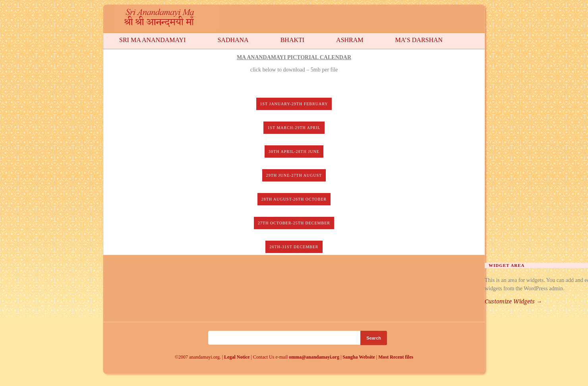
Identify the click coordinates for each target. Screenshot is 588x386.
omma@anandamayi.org (315, 357)
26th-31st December (294, 247)
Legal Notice (237, 357)
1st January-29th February (294, 104)
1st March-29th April (294, 128)
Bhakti (292, 40)
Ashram (350, 40)
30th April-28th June (294, 152)
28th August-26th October (294, 199)
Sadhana (233, 40)
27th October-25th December (294, 223)
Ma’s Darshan (419, 40)
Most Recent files (396, 357)
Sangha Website (359, 357)
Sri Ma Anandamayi (152, 40)
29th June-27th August (294, 175)
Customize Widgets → (513, 301)
